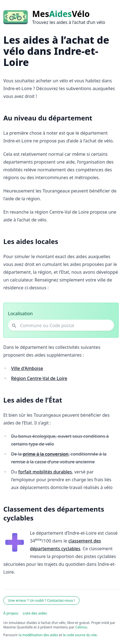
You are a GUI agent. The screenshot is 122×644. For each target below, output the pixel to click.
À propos (11, 613)
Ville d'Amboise (27, 368)
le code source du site (80, 635)
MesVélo (61, 14)
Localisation (20, 314)
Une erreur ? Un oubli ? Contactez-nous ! (41, 600)
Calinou (81, 627)
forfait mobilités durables (45, 472)
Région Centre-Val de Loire (39, 378)
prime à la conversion (45, 454)
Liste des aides (35, 613)
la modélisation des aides (38, 635)
